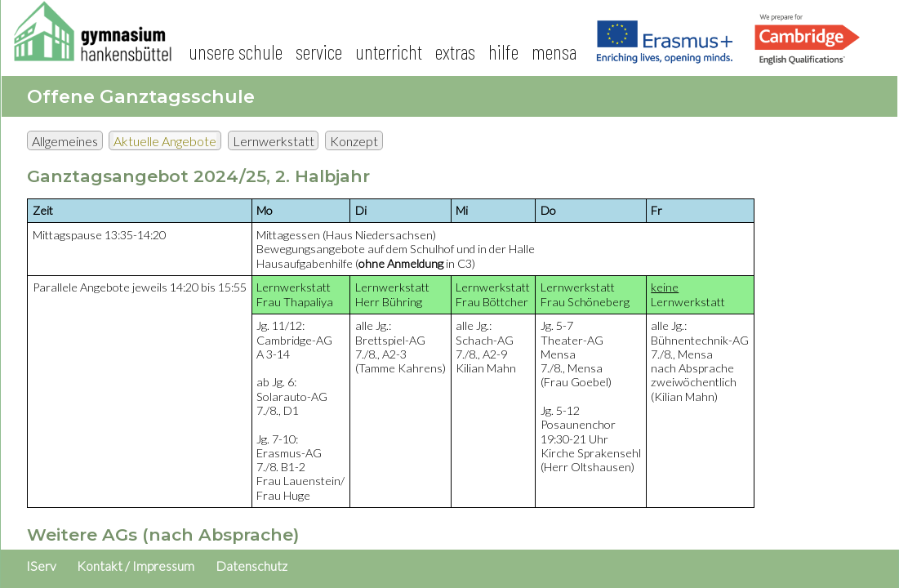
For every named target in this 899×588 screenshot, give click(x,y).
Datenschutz (251, 566)
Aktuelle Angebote (165, 141)
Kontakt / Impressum (136, 566)
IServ (41, 566)
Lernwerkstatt (274, 141)
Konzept (354, 141)
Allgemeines (65, 141)
